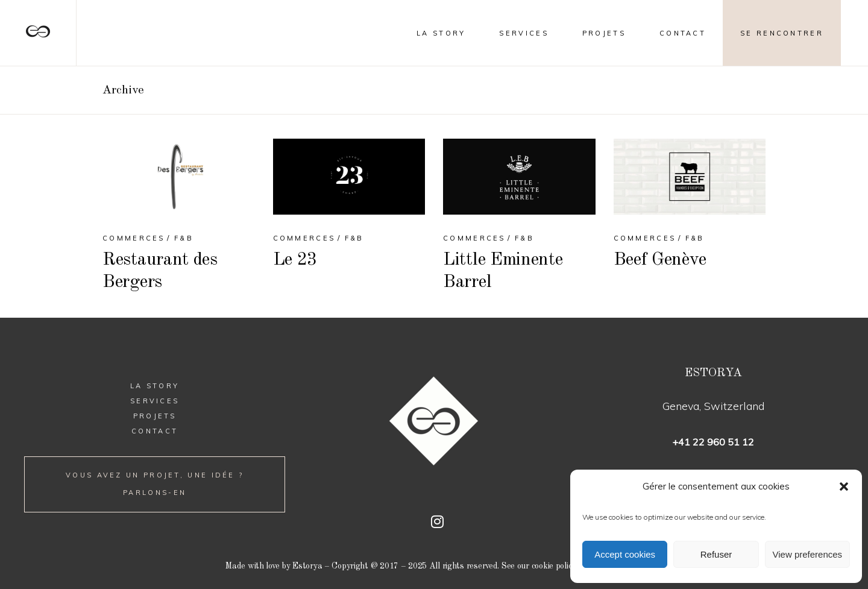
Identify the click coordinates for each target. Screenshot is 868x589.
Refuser (716, 554)
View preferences (808, 554)
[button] (844, 487)
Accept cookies (625, 554)
